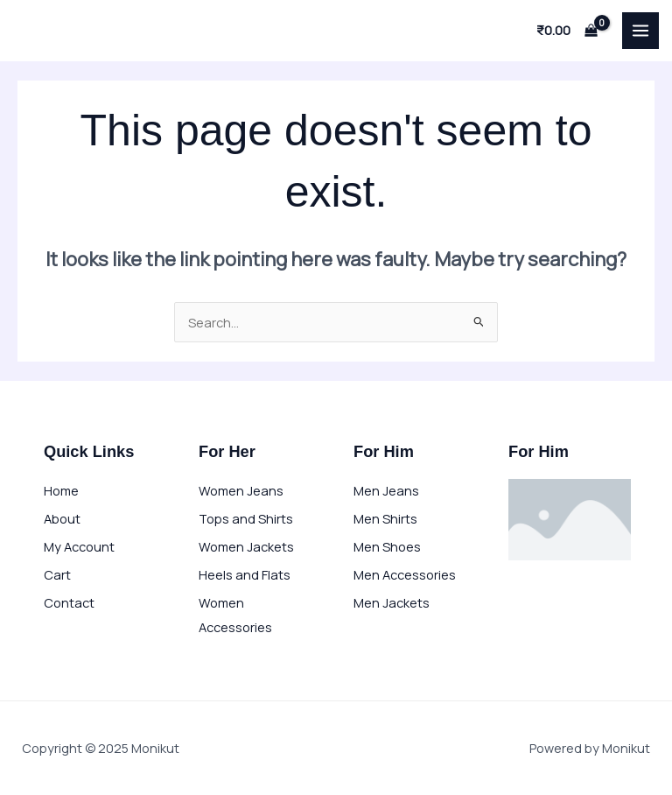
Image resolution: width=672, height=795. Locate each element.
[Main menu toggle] (640, 31)
